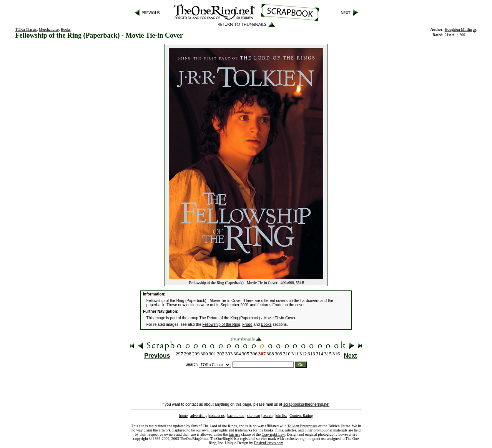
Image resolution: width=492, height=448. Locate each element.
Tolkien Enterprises (303, 426)
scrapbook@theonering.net (306, 404)
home (183, 416)
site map (254, 416)
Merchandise (49, 29)
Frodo (247, 324)
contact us (217, 416)
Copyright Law (273, 434)
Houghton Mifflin (458, 29)
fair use (234, 434)
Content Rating (301, 416)
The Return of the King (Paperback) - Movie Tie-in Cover (248, 318)
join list (281, 416)
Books (66, 29)
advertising (199, 416)
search (268, 416)
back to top (236, 416)
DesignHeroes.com (269, 443)
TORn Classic (26, 29)
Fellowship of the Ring (221, 324)
